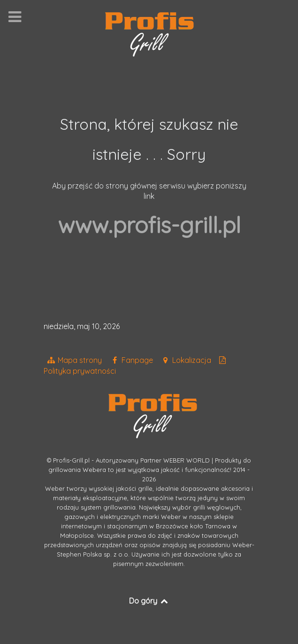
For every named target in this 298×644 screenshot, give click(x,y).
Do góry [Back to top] (149, 601)
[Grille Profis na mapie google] (187, 360)
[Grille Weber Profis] (149, 33)
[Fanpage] (132, 360)
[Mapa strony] (75, 360)
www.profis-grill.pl (149, 225)
